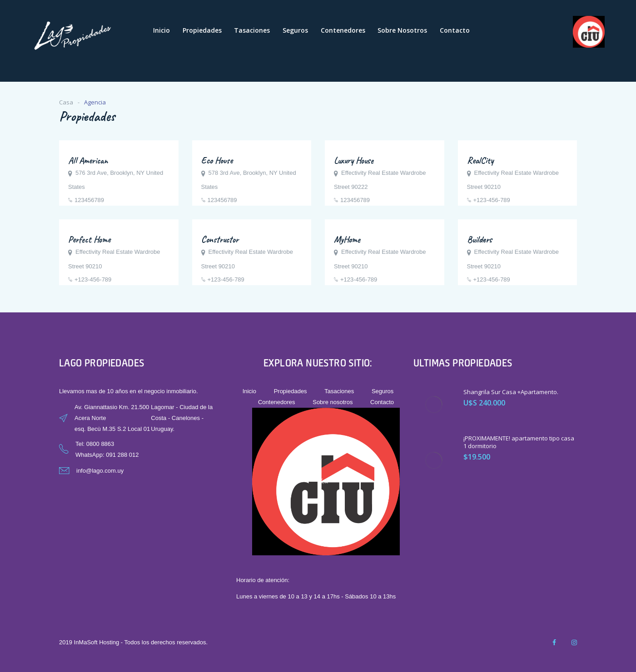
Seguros (295, 30)
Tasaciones (252, 30)
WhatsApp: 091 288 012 (107, 455)
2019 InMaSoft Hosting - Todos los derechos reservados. (133, 642)
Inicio (161, 30)
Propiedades (202, 30)
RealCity (480, 161)
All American (88, 161)
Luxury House (354, 161)
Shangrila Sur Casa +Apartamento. (511, 392)
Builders (479, 240)
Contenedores (343, 30)
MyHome (347, 240)
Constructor (220, 240)
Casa (66, 102)
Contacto (455, 30)
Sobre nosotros (402, 30)
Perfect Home (89, 240)
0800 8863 (100, 444)
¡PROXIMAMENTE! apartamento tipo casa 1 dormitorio (519, 442)
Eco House (217, 161)
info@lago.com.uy (100, 471)
